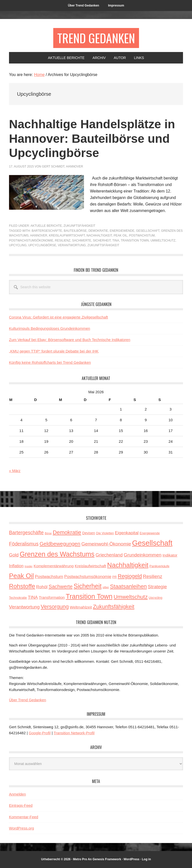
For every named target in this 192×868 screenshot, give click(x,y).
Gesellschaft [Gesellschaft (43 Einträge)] (152, 543)
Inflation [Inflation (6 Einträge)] (16, 566)
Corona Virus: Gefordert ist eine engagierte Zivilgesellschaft (58, 317)
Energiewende (122, 231)
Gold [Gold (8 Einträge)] (14, 555)
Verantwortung (72, 245)
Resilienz (63, 240)
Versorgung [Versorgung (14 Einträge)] (55, 607)
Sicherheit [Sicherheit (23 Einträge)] (87, 586)
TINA (116, 240)
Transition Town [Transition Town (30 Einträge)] (89, 596)
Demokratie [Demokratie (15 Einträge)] (67, 532)
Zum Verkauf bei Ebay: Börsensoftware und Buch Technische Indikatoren (70, 340)
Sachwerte (81, 240)
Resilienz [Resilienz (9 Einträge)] (153, 576)
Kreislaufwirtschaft (67, 235)
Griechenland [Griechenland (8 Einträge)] (109, 555)
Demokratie (98, 231)
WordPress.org (21, 828)
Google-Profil (40, 733)
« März (15, 471)
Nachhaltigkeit (99, 235)
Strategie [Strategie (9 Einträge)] (157, 587)
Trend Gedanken (96, 38)
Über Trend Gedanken (27, 700)
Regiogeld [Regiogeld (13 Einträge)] (130, 576)
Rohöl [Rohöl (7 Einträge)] (42, 587)
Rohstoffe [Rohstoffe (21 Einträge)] (22, 586)
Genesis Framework (107, 859)
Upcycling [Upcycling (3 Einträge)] (156, 598)
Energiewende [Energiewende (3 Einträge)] (150, 533)
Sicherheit (102, 240)
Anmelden (17, 794)
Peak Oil (121, 235)
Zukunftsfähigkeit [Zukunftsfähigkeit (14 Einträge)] (114, 607)
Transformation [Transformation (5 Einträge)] (52, 597)
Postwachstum (142, 235)
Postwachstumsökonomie (31, 240)
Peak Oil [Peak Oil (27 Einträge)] (21, 576)
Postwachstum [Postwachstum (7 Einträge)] (49, 576)
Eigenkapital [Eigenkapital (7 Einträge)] (127, 533)
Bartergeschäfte (47, 231)
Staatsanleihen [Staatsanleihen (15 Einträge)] (128, 586)
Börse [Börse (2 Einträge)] (48, 533)
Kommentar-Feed (24, 817)
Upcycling (18, 245)
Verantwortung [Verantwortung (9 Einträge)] (24, 607)
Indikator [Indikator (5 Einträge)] (170, 555)
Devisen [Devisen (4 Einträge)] (89, 533)
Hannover (39, 235)
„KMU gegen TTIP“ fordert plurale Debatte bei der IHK (54, 351)
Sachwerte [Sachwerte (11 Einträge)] (60, 586)
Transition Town (135, 240)
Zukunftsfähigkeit (79, 226)
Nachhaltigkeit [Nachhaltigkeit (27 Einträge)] (128, 565)
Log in (146, 859)
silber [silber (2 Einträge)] (106, 587)
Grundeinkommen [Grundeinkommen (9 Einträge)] (143, 555)
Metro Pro (80, 859)
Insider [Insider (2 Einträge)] (28, 566)
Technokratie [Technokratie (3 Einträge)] (18, 598)
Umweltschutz (163, 240)
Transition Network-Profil (74, 733)
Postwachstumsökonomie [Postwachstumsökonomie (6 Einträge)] (88, 577)
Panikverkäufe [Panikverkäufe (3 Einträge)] (159, 566)
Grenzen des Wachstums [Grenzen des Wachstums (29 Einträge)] (57, 554)
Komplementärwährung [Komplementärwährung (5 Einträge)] (54, 566)
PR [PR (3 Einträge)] (114, 577)
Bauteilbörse (75, 231)
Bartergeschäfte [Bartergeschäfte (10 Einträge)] (26, 532)
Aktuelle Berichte (46, 226)
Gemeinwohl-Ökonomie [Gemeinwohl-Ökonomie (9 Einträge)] (106, 544)
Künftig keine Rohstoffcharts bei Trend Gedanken (50, 362)
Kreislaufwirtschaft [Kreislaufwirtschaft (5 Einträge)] (90, 566)
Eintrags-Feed (21, 805)
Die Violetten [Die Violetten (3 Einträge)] (105, 533)
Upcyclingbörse (42, 245)
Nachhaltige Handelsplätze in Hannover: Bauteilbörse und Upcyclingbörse (92, 138)
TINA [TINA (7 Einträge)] (33, 597)
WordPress (131, 859)
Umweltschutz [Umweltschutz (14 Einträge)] (130, 597)
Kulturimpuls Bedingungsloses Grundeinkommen (49, 328)
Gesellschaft (148, 231)
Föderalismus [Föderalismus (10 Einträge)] (24, 544)
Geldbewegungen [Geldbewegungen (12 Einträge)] (60, 544)
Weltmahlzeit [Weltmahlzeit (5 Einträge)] (81, 607)
